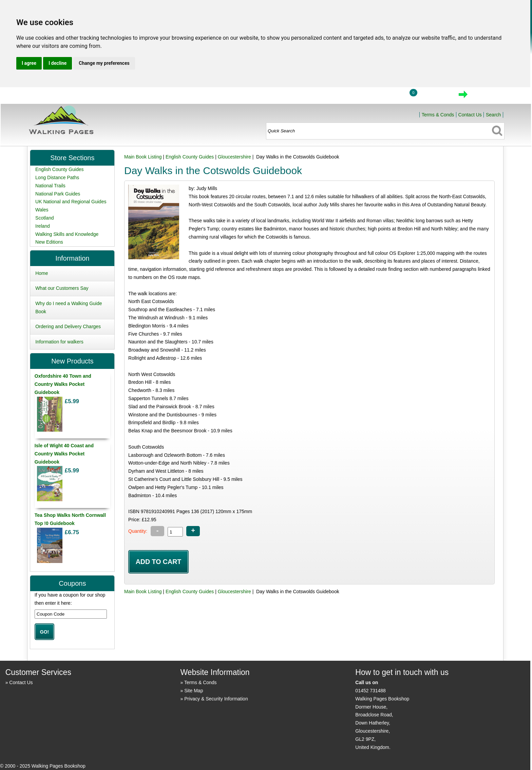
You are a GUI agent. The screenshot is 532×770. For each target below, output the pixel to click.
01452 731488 (370, 691)
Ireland (43, 226)
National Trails (50, 186)
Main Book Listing (143, 157)
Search (493, 115)
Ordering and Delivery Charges (68, 326)
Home (356, 96)
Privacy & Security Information (216, 699)
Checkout (486, 96)
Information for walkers (59, 342)
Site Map (194, 691)
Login (387, 96)
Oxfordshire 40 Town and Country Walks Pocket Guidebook (63, 384)
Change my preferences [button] (104, 63)
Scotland (44, 218)
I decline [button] (58, 63)
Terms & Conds (438, 115)
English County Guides (190, 157)
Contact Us (470, 115)
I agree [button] (29, 63)
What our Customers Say (62, 288)
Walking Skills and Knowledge (67, 234)
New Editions (49, 242)
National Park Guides (58, 194)
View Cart (434, 96)
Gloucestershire (234, 157)
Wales (42, 210)
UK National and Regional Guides (71, 202)
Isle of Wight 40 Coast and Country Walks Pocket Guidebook (64, 454)
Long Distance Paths (57, 177)
